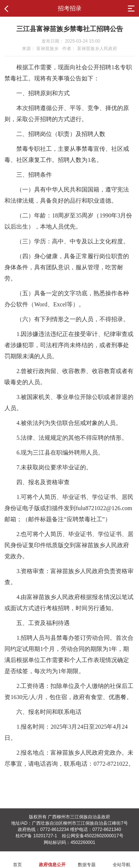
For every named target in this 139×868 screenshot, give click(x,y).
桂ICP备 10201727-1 (36, 836)
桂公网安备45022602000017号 (92, 836)
